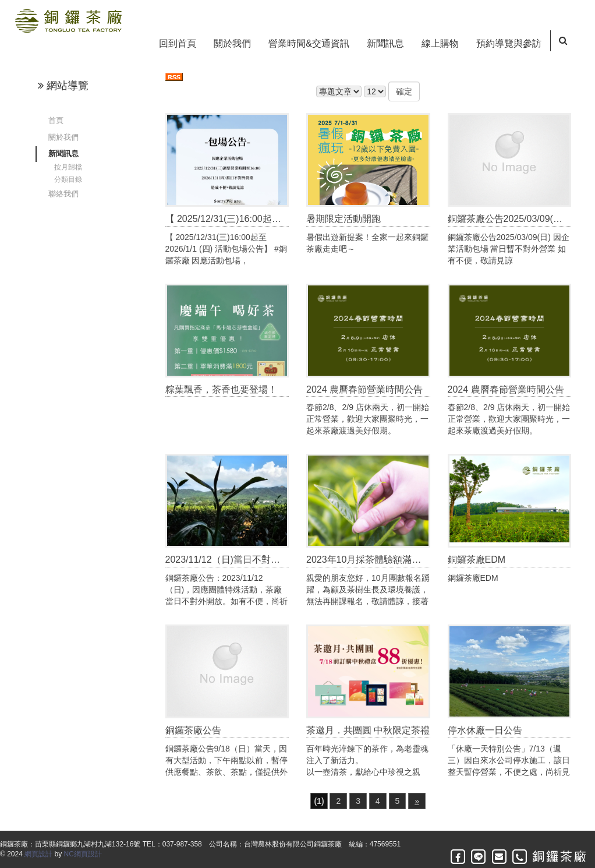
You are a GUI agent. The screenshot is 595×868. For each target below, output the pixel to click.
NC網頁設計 (83, 854)
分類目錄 (68, 179)
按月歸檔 (68, 167)
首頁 (56, 120)
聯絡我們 (63, 194)
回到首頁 (178, 43)
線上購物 (440, 43)
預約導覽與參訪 (509, 43)
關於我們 (232, 43)
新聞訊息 (385, 43)
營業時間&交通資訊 (309, 43)
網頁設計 (38, 854)
